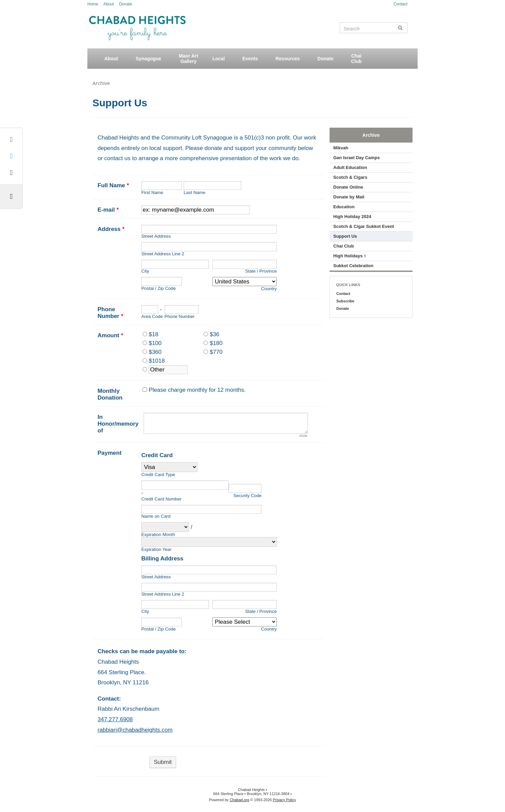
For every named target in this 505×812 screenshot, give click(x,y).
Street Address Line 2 (163, 254)
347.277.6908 (115, 719)
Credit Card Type (158, 475)
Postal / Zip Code (159, 288)
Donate (125, 4)
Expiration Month (158, 535)
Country (269, 289)
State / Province (261, 271)
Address (111, 229)
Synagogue (148, 59)
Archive (101, 83)
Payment (110, 453)
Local (219, 59)
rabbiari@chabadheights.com (135, 730)
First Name (152, 193)
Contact (401, 4)
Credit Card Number (161, 499)
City (145, 271)
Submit (163, 762)
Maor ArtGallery (188, 59)
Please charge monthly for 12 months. (197, 390)
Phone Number (110, 313)
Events (250, 59)
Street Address (156, 236)
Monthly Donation (110, 394)
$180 (216, 343)
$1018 (157, 361)
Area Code (152, 316)
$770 (216, 352)
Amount (110, 335)
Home (93, 4)
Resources (288, 59)
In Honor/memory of (118, 424)
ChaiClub (356, 59)
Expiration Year (156, 549)
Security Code (247, 496)
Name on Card (156, 516)
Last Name (194, 193)
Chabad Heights (137, 22)
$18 (153, 334)
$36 (214, 334)
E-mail (108, 210)
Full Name (113, 185)
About (109, 4)
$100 (155, 343)
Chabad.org (239, 800)
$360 (155, 352)
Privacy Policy (285, 800)
